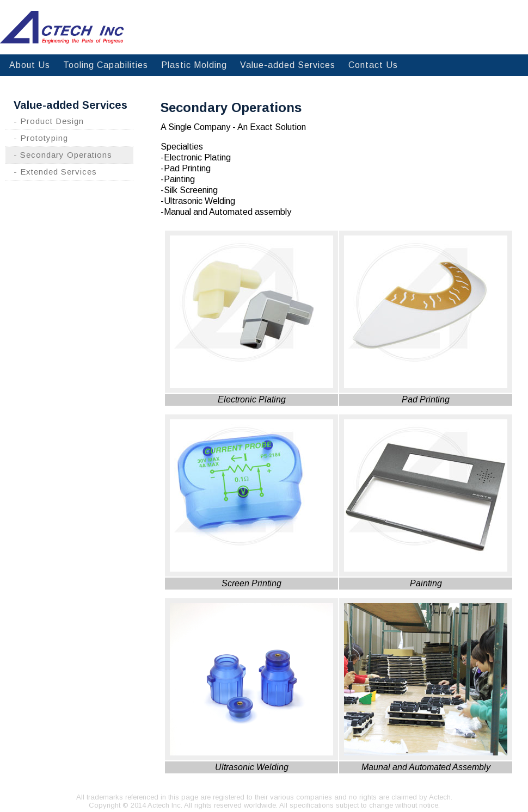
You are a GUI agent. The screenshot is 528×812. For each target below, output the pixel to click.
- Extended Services (55, 172)
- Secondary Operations (63, 155)
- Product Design (49, 121)
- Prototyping (41, 138)
